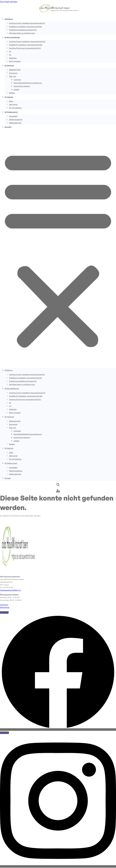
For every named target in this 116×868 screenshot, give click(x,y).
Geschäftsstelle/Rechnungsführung (28, 83)
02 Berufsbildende (12, 37)
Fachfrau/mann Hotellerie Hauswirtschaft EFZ (27, 23)
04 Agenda (9, 97)
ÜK (10, 52)
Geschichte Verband (22, 86)
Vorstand (17, 80)
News (11, 101)
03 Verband (9, 66)
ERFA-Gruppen (15, 61)
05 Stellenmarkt (11, 112)
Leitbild (16, 90)
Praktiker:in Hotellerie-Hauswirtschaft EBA (25, 27)
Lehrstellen (13, 116)
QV (10, 55)
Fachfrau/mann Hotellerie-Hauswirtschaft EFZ (27, 42)
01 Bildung (9, 19)
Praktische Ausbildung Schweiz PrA (23, 30)
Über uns (13, 76)
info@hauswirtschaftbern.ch (10, 590)
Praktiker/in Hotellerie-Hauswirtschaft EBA (26, 45)
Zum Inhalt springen (9, 1)
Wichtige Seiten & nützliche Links (22, 33)
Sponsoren (13, 73)
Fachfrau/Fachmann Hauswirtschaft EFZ (25, 48)
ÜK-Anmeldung (15, 108)
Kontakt (8, 127)
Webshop (13, 58)
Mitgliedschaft (15, 70)
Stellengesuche (15, 123)
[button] (58, 249)
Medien (12, 93)
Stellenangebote (16, 120)
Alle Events (13, 105)
